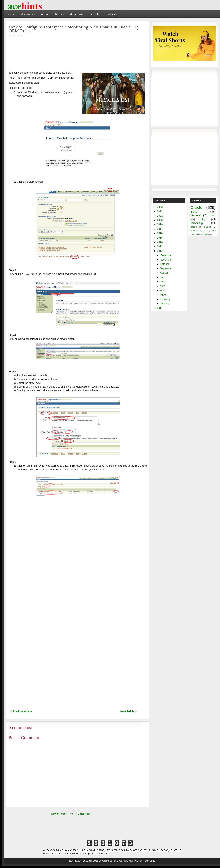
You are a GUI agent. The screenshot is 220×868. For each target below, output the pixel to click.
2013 (160, 247)
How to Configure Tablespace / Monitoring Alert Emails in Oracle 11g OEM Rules (74, 29)
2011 (160, 308)
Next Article (127, 711)
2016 (160, 233)
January (165, 304)
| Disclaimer (150, 861)
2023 (160, 207)
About (45, 14)
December (166, 255)
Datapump (205, 234)
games (207, 227)
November (166, 260)
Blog (203, 219)
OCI (205, 231)
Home (11, 14)
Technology (197, 223)
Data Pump (77, 14)
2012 (160, 251)
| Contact (138, 861)
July (162, 277)
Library (60, 14)
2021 (160, 216)
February (165, 299)
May (162, 286)
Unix (213, 216)
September (166, 268)
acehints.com (75, 861)
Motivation (113, 14)
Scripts (95, 14)
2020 (160, 220)
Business (195, 231)
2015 (160, 238)
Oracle (196, 207)
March (164, 295)
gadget (194, 227)
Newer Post (58, 814)
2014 (160, 242)
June (163, 282)
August (164, 273)
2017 (160, 229)
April (163, 290)
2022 (160, 211)
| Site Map (128, 861)
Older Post (84, 814)
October (165, 264)
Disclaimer (28, 14)
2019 (160, 225)
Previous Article (22, 711)
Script (194, 212)
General (196, 215)
